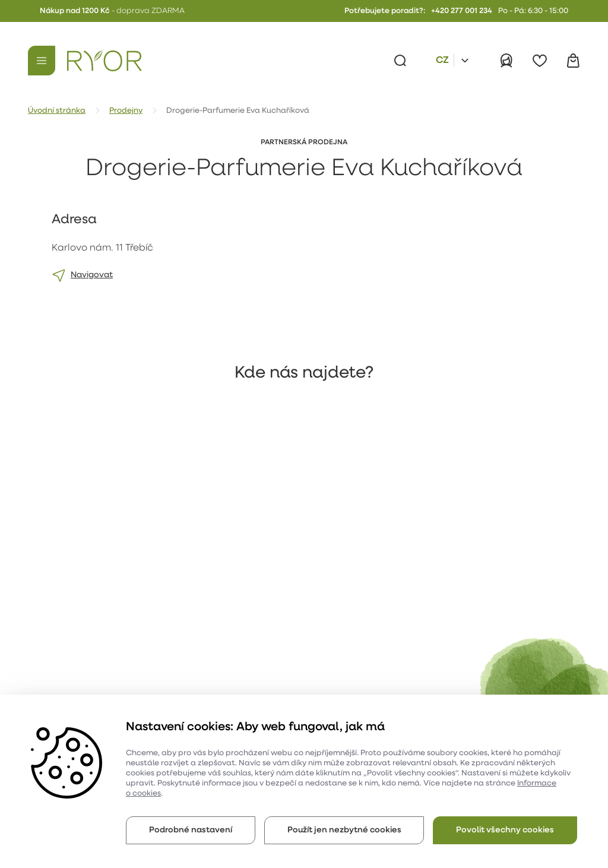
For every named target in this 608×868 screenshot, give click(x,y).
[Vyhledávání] (400, 61)
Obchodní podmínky (183, 625)
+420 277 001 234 (462, 11)
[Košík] (573, 61)
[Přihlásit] (506, 61)
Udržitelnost (65, 691)
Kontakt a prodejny (181, 669)
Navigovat (92, 275)
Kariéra (54, 647)
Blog (253, 625)
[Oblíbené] (540, 61)
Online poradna (276, 647)
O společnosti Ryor (78, 625)
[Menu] (42, 61)
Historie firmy (66, 669)
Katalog (158, 691)
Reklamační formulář (184, 647)
